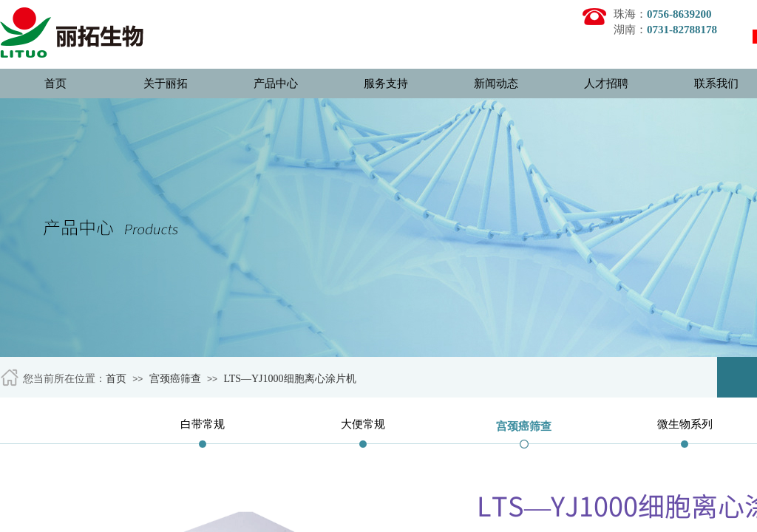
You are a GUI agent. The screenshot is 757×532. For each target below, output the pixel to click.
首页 (55, 83)
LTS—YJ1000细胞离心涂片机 (289, 379)
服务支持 (386, 83)
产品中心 (276, 83)
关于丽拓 (166, 83)
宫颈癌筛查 (175, 379)
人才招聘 (606, 83)
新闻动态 (496, 83)
